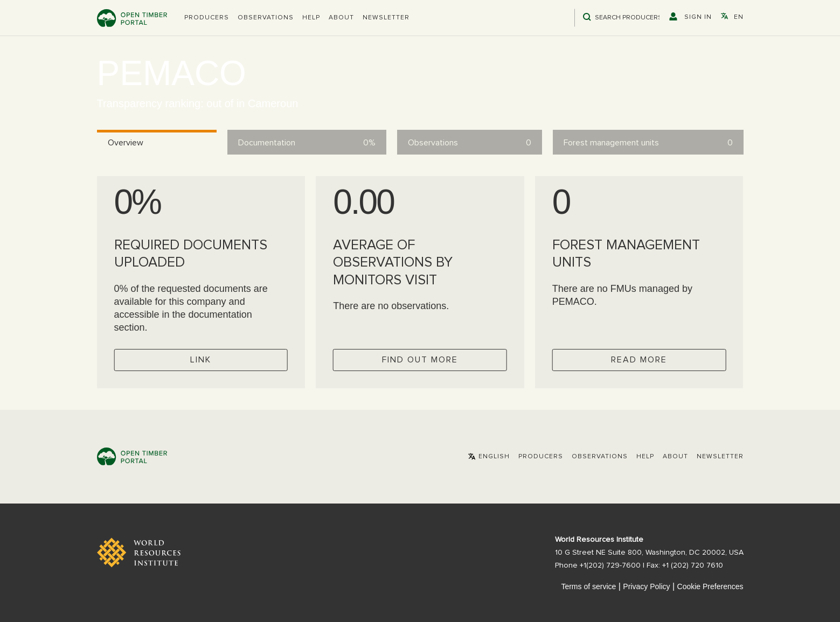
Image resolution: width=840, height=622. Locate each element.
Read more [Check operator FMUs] (639, 360)
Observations (266, 18)
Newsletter (386, 18)
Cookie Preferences (710, 586)
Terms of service (588, 586)
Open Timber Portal (132, 18)
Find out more (420, 360)
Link (201, 360)
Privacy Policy (646, 586)
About (341, 18)
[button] (207, 18)
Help (311, 18)
